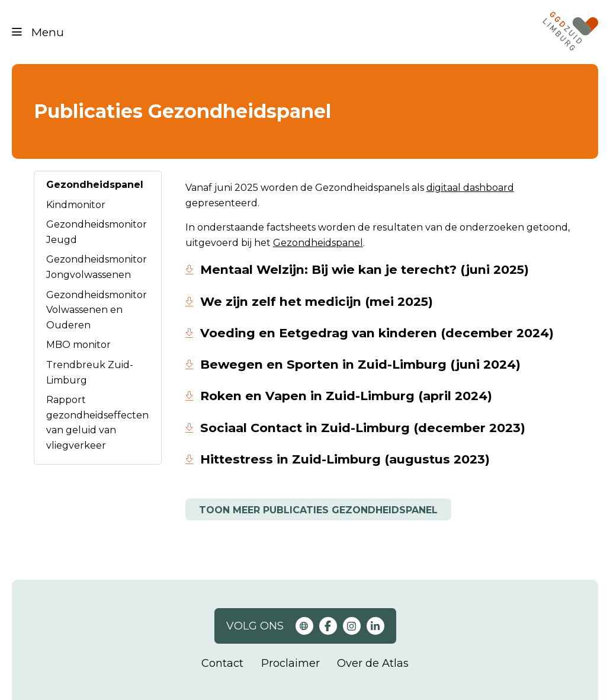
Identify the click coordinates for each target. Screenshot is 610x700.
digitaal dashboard (470, 188)
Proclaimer (290, 663)
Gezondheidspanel (95, 185)
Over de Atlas (373, 663)
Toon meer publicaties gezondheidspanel (318, 510)
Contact (222, 663)
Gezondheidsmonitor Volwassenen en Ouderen (97, 310)
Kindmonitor (76, 205)
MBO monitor (78, 345)
